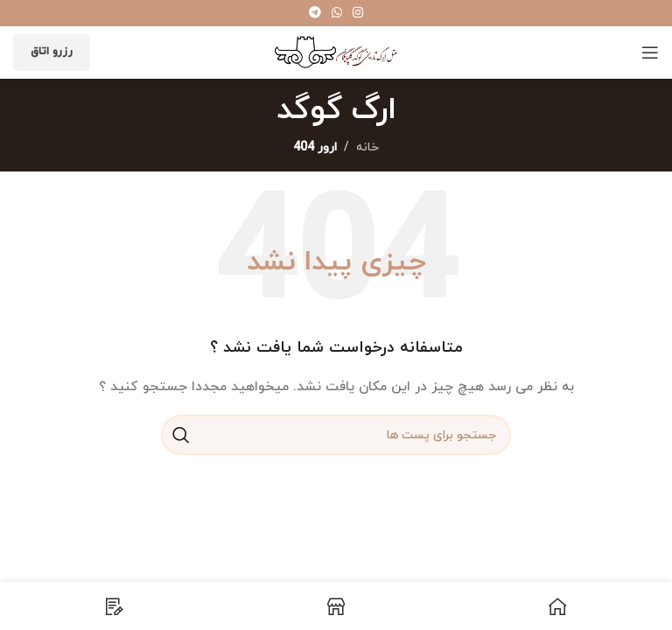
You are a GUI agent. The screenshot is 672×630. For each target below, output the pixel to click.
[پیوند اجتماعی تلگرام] (315, 14)
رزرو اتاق (52, 52)
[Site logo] (336, 51)
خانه (367, 147)
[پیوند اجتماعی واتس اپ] (337, 14)
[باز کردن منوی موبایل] (650, 52)
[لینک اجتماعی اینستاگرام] (358, 14)
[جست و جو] (336, 435)
